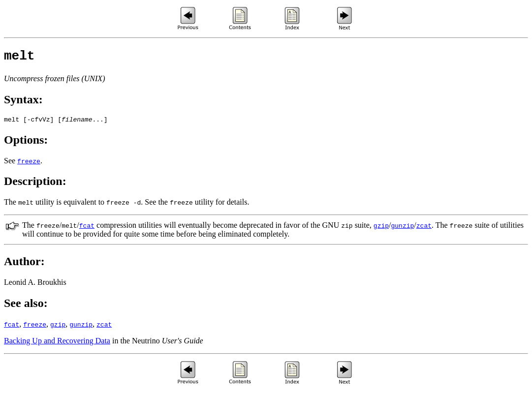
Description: (35, 185)
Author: (24, 266)
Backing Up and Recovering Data (57, 345)
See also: (26, 307)
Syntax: (23, 102)
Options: (26, 144)
